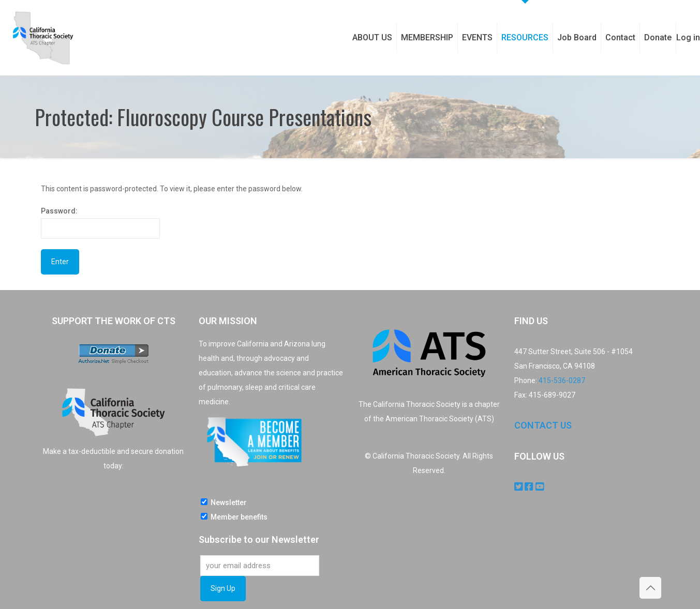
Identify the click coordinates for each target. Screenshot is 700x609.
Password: (100, 223)
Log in (688, 37)
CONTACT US (543, 425)
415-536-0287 (562, 380)
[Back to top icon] (650, 588)
